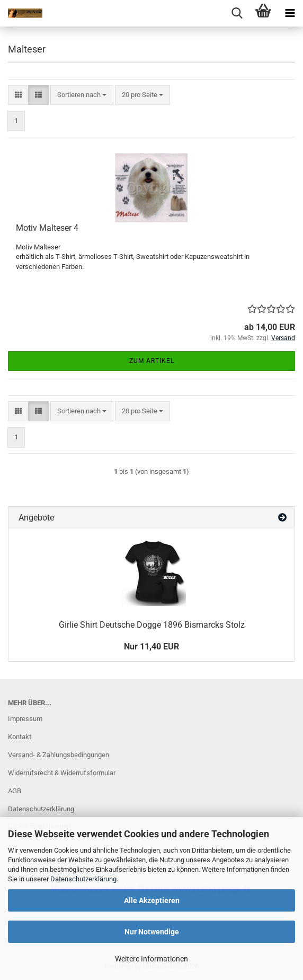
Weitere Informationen (151, 959)
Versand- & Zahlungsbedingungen (59, 755)
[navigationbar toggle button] (290, 13)
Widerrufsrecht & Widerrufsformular (62, 773)
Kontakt (20, 737)
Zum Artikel (152, 361)
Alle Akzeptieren (152, 900)
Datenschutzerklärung (83, 879)
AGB (15, 791)
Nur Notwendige (152, 932)
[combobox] (82, 95)
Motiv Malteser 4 (47, 228)
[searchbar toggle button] (237, 13)
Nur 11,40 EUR (151, 647)
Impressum (25, 719)
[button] (18, 95)
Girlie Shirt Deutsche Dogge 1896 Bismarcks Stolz (152, 625)
